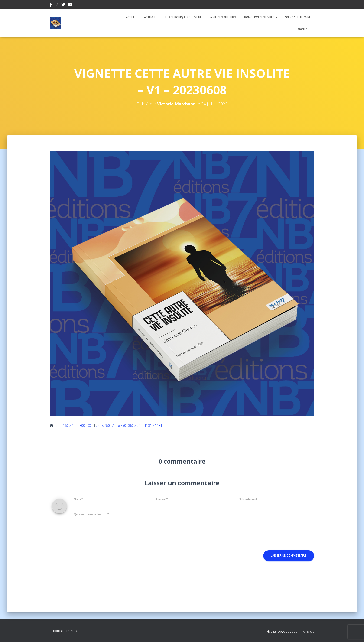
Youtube (70, 5)
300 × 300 (86, 426)
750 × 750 (103, 426)
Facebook (51, 5)
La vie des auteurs (222, 17)
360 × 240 (135, 426)
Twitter (63, 5)
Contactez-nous (66, 631)
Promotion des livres (260, 17)
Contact (304, 29)
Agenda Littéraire (298, 17)
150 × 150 (70, 426)
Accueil (131, 17)
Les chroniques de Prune (184, 17)
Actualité (151, 17)
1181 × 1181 (153, 426)
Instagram (57, 5)
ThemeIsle (307, 632)
